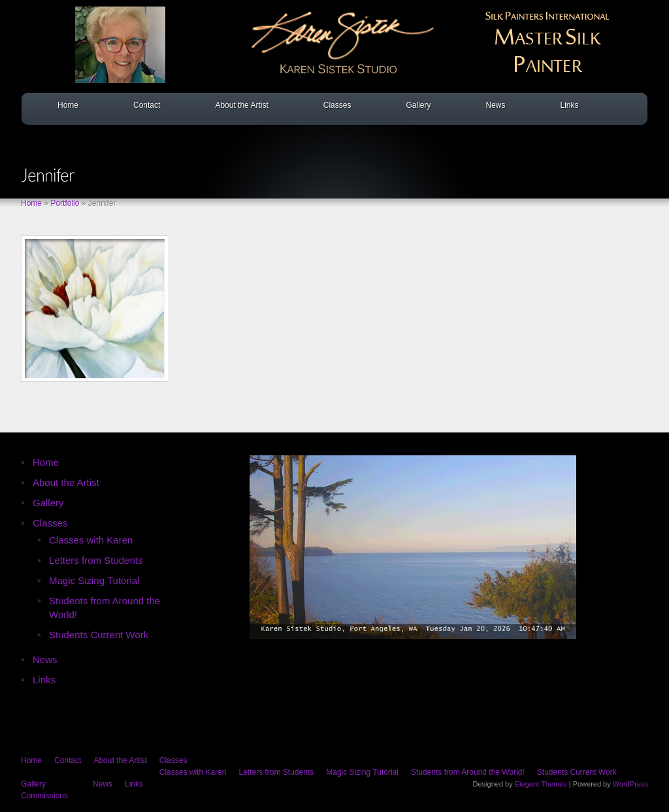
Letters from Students (96, 560)
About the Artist (241, 105)
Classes (337, 105)
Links (569, 105)
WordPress (630, 784)
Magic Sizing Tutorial (94, 580)
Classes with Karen (91, 540)
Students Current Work (99, 635)
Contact (147, 105)
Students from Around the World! (468, 772)
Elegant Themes (541, 784)
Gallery (418, 105)
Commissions (44, 796)
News (495, 105)
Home (68, 105)
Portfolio (65, 203)
